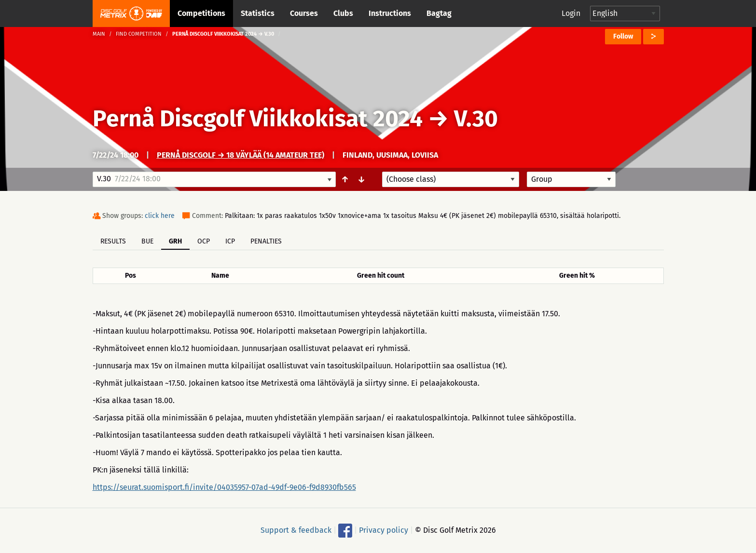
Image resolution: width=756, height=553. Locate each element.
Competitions (201, 13)
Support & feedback (296, 530)
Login (571, 13)
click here (160, 216)
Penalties (266, 241)
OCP (204, 241)
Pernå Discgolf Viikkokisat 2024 (258, 119)
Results (113, 241)
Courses (304, 13)
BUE (147, 241)
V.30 (476, 119)
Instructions (390, 13)
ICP (230, 241)
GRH (175, 241)
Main (99, 34)
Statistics (258, 13)
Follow (623, 36)
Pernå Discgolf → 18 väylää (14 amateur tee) (241, 155)
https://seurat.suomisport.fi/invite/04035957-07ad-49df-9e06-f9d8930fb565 (224, 487)
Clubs (343, 13)
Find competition (139, 34)
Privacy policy (384, 530)
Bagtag (439, 13)
